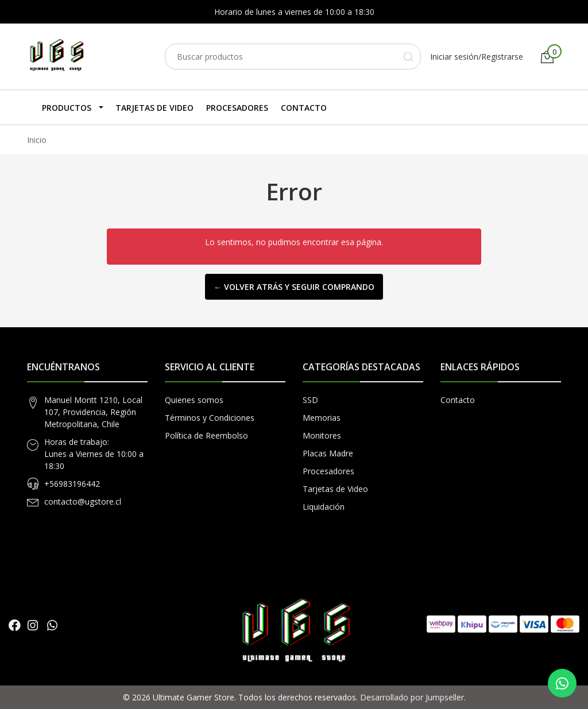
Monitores (322, 435)
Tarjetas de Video (154, 108)
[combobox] (293, 57)
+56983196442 (72, 484)
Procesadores (237, 108)
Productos (67, 108)
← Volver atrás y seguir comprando (294, 287)
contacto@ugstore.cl (83, 501)
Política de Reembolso (206, 435)
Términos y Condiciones (210, 418)
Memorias (322, 418)
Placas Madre (328, 453)
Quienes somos (194, 400)
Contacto (304, 108)
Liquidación (324, 507)
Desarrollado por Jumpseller (412, 697)
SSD (310, 400)
